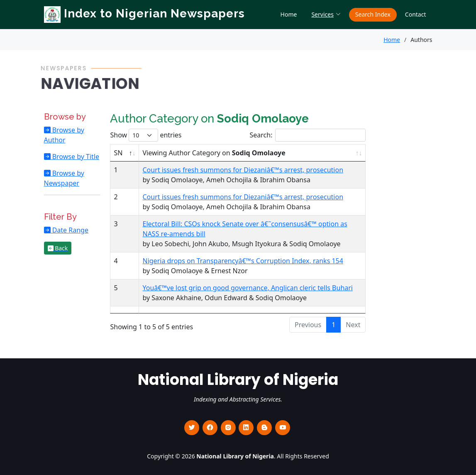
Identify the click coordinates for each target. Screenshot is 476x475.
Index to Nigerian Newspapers (144, 13)
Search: (308, 135)
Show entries (146, 135)
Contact (416, 14)
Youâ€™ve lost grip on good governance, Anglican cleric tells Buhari (248, 288)
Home (289, 14)
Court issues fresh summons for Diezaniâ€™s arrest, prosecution (243, 170)
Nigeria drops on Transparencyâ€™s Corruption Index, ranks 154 (243, 261)
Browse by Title (75, 157)
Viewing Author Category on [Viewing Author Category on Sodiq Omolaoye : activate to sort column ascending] (214, 153)
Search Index (373, 14)
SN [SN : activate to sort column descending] (118, 153)
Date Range (70, 230)
